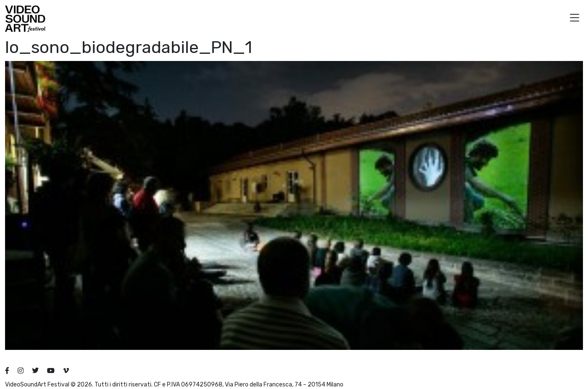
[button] (575, 19)
